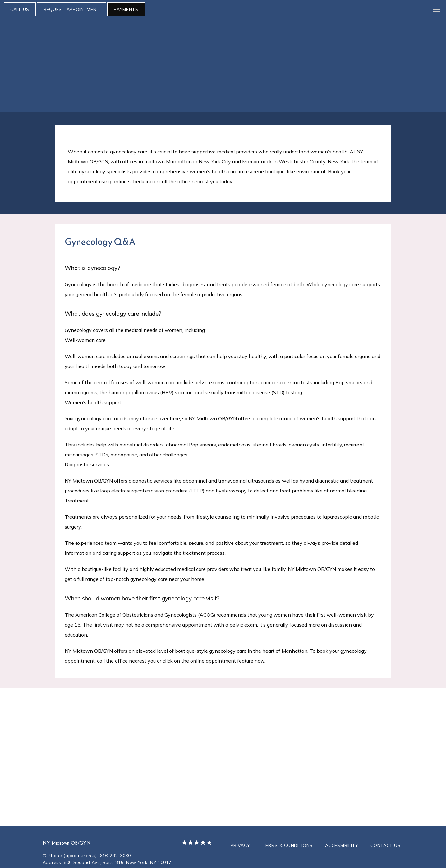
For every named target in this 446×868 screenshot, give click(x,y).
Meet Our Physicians (59, 54)
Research (217, 54)
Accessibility (342, 827)
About (19, 54)
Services (103, 54)
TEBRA (250, 859)
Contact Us (385, 827)
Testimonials (270, 54)
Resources (185, 54)
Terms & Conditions (288, 827)
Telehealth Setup (142, 54)
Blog (241, 54)
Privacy (240, 827)
